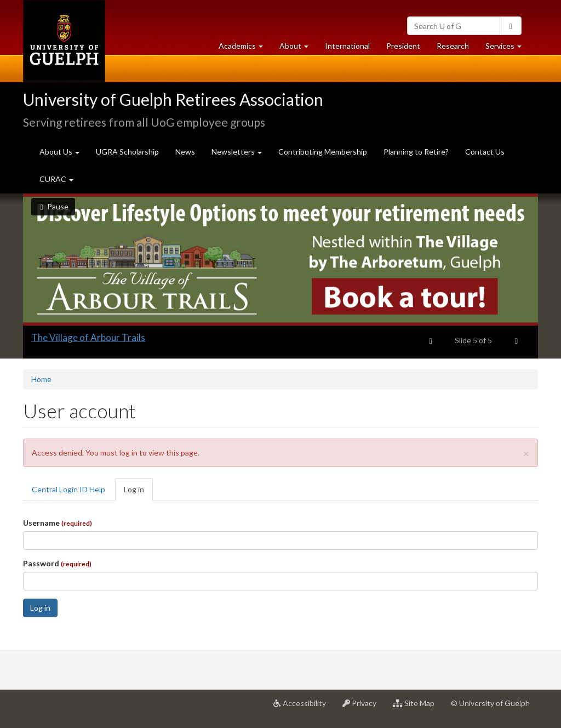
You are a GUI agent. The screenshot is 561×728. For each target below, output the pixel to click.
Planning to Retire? (416, 152)
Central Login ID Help (68, 489)
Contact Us (485, 152)
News (185, 152)
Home (41, 379)
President (403, 46)
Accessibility (304, 707)
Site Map (418, 707)
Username (58, 523)
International (347, 46)
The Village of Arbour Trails (88, 337)
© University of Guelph (490, 703)
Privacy (363, 707)
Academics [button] (245, 49)
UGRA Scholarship (127, 152)
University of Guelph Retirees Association (173, 99)
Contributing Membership (323, 152)
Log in (138, 493)
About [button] (298, 49)
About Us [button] (59, 152)
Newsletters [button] (237, 152)
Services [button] (508, 49)
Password (57, 563)
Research (457, 49)
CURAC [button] (56, 179)
